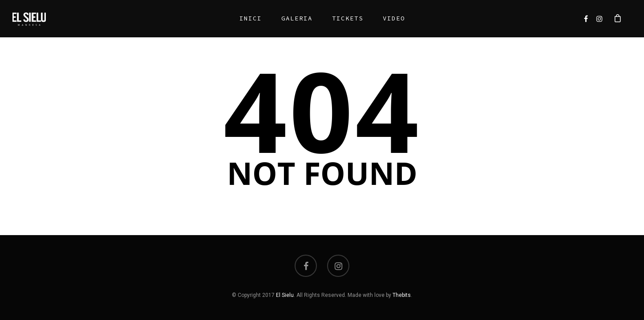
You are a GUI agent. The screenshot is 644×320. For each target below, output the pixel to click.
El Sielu (285, 295)
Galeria (293, 18)
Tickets (344, 18)
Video (390, 18)
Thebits (402, 295)
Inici (247, 18)
